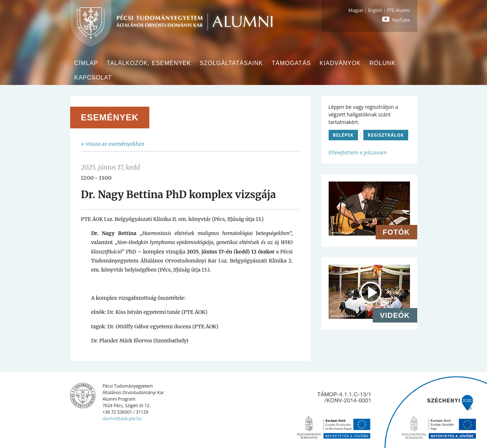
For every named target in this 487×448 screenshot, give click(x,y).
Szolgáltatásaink (231, 63)
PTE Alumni (398, 10)
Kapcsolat (93, 78)
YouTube (395, 20)
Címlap (86, 63)
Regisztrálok (386, 135)
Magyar (356, 10)
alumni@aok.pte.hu (122, 419)
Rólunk (383, 63)
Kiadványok (340, 63)
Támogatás (291, 63)
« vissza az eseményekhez (113, 144)
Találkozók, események (149, 63)
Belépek (343, 135)
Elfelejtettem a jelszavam (358, 152)
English (375, 10)
